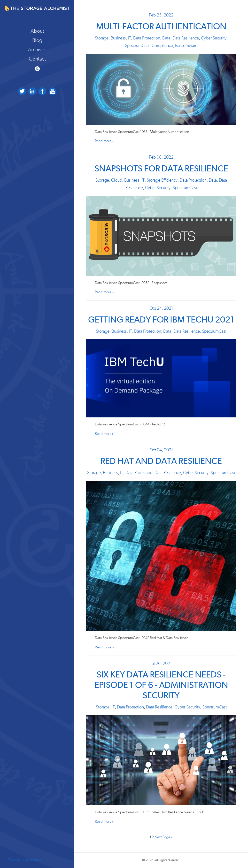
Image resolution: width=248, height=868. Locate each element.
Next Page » (164, 837)
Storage (102, 38)
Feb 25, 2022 (161, 15)
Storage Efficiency (162, 180)
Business (118, 38)
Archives (37, 50)
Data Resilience (186, 38)
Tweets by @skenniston (26, 860)
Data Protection (147, 38)
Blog (37, 40)
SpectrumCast (137, 46)
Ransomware (186, 46)
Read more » (104, 141)
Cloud (117, 180)
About (37, 31)
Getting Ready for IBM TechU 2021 (161, 320)
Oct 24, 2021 (161, 308)
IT (129, 38)
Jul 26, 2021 (161, 664)
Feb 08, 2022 (161, 157)
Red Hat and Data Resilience (161, 461)
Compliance (162, 46)
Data (166, 38)
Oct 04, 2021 (161, 450)
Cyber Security (214, 38)
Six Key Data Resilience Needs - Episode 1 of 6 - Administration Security (161, 685)
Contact (37, 59)
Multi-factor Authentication (161, 27)
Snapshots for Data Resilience (161, 169)
